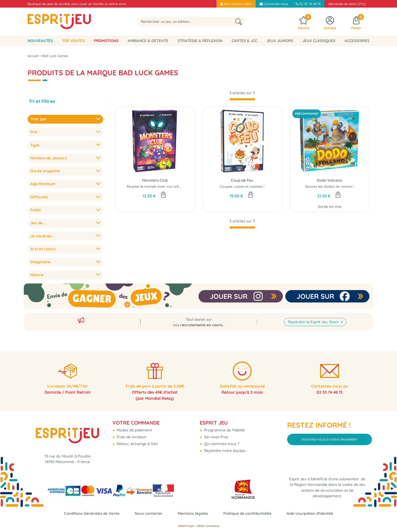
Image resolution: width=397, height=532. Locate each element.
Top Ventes (73, 41)
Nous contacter (149, 513)
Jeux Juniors (280, 41)
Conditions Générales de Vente (92, 513)
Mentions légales (193, 513)
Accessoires (357, 41)
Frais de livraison (131, 437)
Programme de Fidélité (224, 430)
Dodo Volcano (329, 180)
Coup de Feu (242, 180)
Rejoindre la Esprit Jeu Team (314, 322)
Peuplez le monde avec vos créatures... (159, 186)
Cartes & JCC (244, 41)
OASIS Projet (186, 526)
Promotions (106, 41)
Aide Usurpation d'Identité (310, 513)
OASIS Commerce (208, 526)
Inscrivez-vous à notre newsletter (330, 439)
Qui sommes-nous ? (221, 444)
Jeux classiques (319, 41)
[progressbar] (242, 99)
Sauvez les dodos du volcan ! (330, 186)
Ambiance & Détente (148, 41)
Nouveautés (40, 41)
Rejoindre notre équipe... (225, 451)
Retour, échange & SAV (137, 444)
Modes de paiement (134, 430)
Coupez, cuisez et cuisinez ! (242, 186)
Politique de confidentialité (247, 513)
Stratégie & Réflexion (200, 41)
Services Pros (216, 437)
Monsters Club (155, 180)
